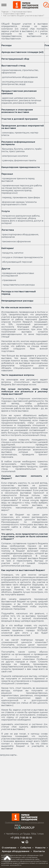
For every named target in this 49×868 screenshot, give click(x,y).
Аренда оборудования (16, 851)
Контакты (39, 851)
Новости (40, 848)
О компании (9, 848)
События (26, 848)
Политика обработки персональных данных (25, 822)
